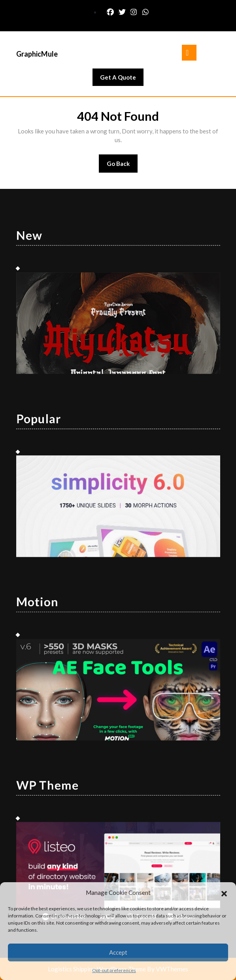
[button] (224, 892)
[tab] (189, 53)
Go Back (122, 166)
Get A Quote (122, 79)
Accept (118, 952)
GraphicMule (37, 54)
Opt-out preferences (114, 970)
